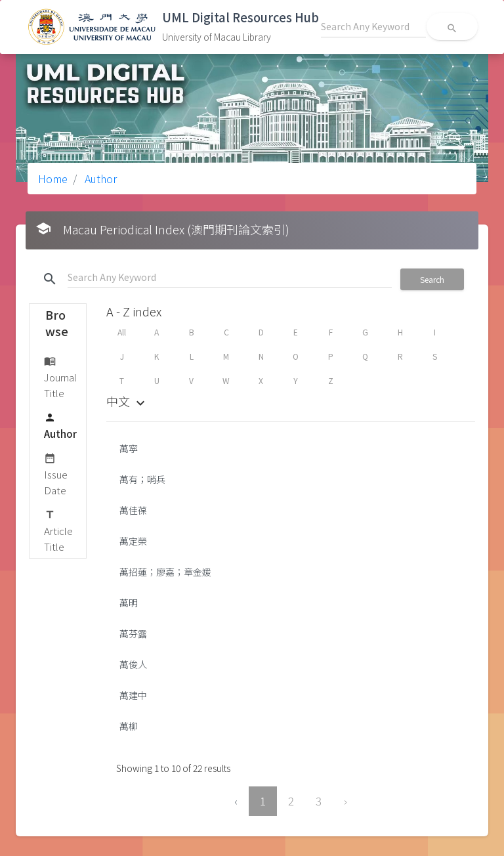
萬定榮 (133, 541)
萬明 (129, 603)
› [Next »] (346, 801)
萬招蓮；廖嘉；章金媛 (165, 572)
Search (432, 279)
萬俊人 (133, 664)
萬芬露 (133, 633)
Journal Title (60, 376)
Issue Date (56, 474)
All (122, 332)
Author (99, 179)
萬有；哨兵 (142, 479)
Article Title (58, 530)
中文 (127, 401)
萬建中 (133, 695)
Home (53, 179)
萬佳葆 (133, 510)
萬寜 (129, 448)
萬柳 (129, 726)
